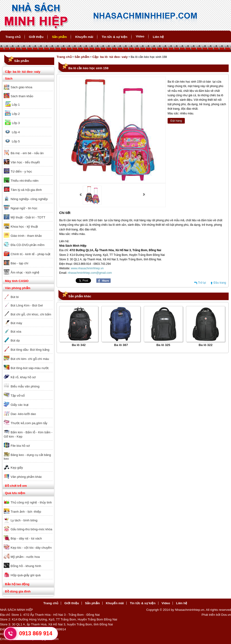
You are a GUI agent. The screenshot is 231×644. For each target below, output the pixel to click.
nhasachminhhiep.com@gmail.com (90, 273)
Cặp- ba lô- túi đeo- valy (23, 72)
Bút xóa (16, 332)
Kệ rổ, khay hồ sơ (23, 377)
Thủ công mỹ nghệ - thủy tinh (31, 502)
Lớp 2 (16, 114)
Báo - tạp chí (19, 263)
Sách (9, 78)
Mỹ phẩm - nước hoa (25, 557)
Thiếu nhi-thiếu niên (25, 181)
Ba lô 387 (121, 345)
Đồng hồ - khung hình (26, 566)
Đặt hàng (176, 121)
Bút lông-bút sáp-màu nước (30, 368)
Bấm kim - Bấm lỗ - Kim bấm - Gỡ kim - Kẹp (28, 434)
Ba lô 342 (79, 345)
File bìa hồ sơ (20, 446)
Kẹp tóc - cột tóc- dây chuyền (31, 548)
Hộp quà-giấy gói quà (26, 575)
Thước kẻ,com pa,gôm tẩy (29, 423)
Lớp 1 (16, 105)
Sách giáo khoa (21, 87)
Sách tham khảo (22, 96)
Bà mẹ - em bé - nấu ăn (27, 153)
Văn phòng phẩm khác (26, 477)
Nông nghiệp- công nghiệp (29, 199)
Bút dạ (15, 340)
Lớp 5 (16, 141)
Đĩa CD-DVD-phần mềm (28, 245)
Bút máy (16, 323)
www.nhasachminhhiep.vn (87, 268)
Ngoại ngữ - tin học (24, 208)
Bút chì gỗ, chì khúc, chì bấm (31, 314)
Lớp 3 (16, 123)
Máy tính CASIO (17, 281)
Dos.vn (226, 615)
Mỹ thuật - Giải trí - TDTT (28, 217)
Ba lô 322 (206, 345)
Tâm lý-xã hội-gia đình (26, 190)
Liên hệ (158, 37)
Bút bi (15, 297)
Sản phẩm (59, 37)
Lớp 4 (16, 132)
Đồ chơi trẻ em (16, 486)
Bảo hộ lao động (17, 584)
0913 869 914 (36, 633)
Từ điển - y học (21, 171)
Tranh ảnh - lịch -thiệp (26, 512)
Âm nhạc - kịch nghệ (25, 272)
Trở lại (202, 283)
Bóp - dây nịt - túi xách (26, 538)
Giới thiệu (36, 37)
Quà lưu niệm (15, 493)
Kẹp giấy (17, 468)
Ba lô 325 (163, 345)
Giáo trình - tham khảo (26, 236)
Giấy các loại (19, 405)
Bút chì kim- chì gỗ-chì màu (30, 359)
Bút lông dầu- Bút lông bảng (30, 350)
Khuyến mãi (84, 37)
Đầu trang (220, 283)
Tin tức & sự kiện (114, 37)
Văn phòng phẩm (18, 288)
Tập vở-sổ (18, 396)
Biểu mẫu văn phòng (25, 386)
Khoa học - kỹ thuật (24, 227)
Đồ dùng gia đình (18, 591)
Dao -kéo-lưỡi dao (23, 414)
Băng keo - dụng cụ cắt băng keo (27, 457)
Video (140, 36)
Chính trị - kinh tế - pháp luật (30, 254)
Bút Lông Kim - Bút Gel (27, 305)
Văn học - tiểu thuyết (25, 162)
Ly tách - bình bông (24, 520)
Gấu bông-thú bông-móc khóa (31, 529)
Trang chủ (13, 37)
